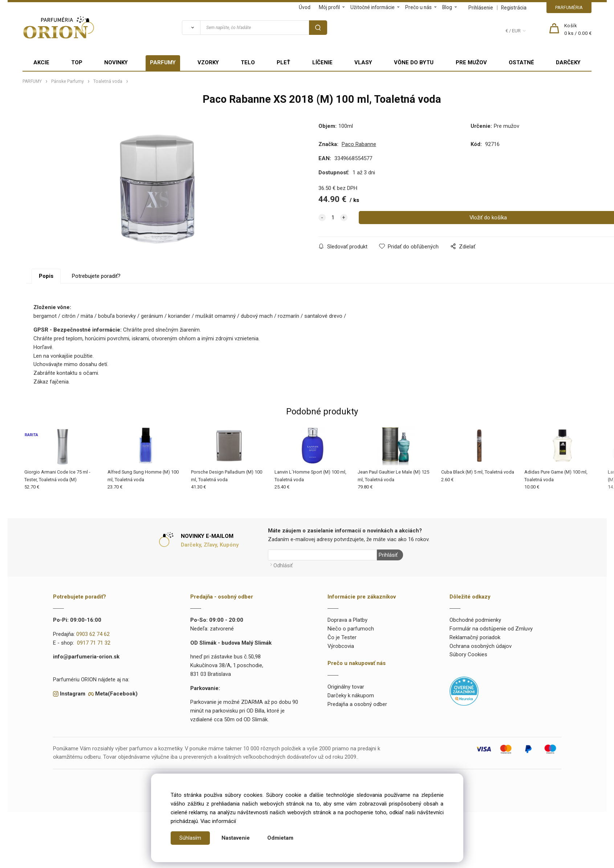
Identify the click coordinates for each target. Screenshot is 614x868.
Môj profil (329, 7)
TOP (77, 62)
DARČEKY (568, 62)
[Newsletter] (322, 555)
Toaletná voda (108, 81)
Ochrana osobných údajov (481, 646)
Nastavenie (236, 838)
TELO (248, 62)
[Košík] (578, 30)
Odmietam (280, 838)
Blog (447, 7)
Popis (46, 276)
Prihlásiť (388, 555)
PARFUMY (163, 62)
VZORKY (208, 62)
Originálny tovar (346, 687)
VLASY (363, 62)
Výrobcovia (341, 646)
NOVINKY (116, 62)
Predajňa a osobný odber (357, 704)
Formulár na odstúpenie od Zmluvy (491, 629)
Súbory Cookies (468, 654)
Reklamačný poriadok (475, 637)
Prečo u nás (418, 7)
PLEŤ (283, 62)
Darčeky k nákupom (351, 695)
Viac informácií (218, 821)
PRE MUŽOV (471, 62)
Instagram (73, 693)
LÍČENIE (322, 62)
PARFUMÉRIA (569, 7)
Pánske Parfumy (68, 81)
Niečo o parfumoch (351, 629)
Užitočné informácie (373, 7)
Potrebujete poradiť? (96, 276)
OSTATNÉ (521, 62)
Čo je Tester (342, 637)
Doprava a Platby (347, 620)
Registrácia (514, 8)
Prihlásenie (481, 8)
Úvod (305, 7)
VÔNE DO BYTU (414, 62)
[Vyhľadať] (191, 28)
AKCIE (41, 62)
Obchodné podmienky (475, 620)
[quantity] (333, 218)
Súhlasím (190, 838)
